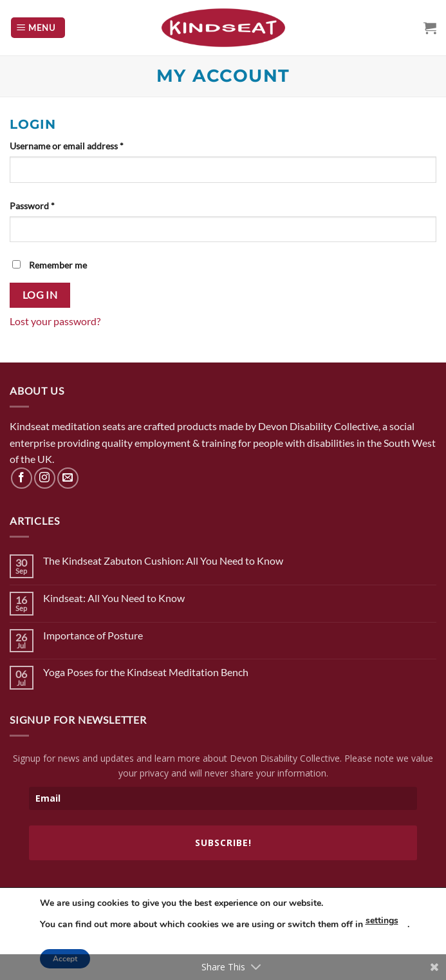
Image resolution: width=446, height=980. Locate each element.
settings (382, 920)
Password (32, 206)
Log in (40, 295)
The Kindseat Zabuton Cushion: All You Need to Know (163, 561)
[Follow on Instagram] (45, 478)
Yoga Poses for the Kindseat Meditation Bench (146, 672)
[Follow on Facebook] (22, 478)
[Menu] (38, 28)
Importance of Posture (93, 635)
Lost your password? (55, 321)
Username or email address (67, 146)
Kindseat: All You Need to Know (114, 598)
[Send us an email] (68, 478)
